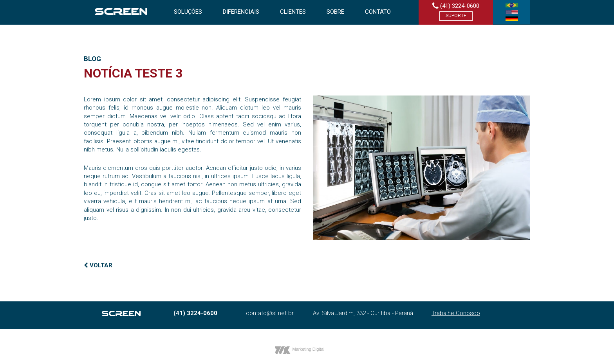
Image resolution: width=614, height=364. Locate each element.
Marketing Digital (309, 349)
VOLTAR (98, 265)
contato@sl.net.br (270, 313)
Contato (378, 12)
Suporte (456, 16)
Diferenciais (241, 12)
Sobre (335, 12)
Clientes (293, 12)
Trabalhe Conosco (456, 313)
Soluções (188, 12)
